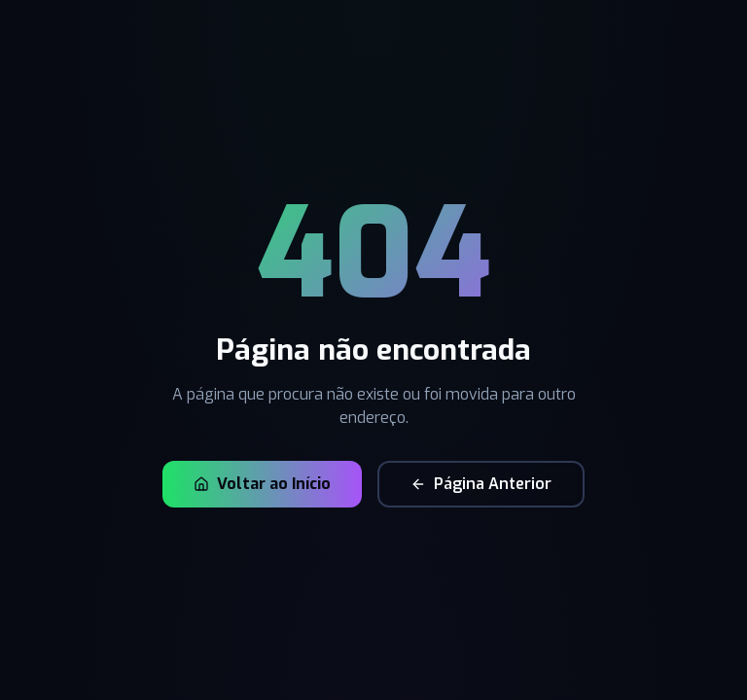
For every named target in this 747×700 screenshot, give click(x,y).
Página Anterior (481, 484)
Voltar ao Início (262, 484)
